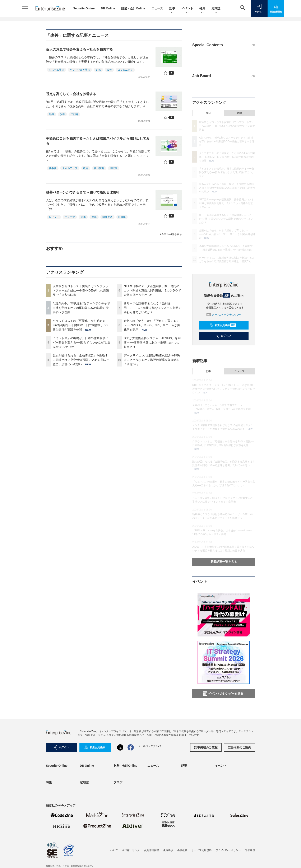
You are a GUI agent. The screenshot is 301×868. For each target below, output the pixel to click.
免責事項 (168, 850)
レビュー (54, 217)
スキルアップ (70, 168)
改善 (109, 70)
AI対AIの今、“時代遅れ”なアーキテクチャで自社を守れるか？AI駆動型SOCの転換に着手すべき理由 (81, 308)
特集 (202, 9)
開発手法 (107, 217)
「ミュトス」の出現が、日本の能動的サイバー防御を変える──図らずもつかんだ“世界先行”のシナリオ (82, 342)
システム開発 (56, 70)
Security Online (84, 8)
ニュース (157, 8)
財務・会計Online (133, 8)
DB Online (108, 8)
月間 (239, 113)
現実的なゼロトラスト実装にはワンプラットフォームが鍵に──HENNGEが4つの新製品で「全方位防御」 (81, 290)
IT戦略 (74, 114)
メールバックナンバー (224, 315)
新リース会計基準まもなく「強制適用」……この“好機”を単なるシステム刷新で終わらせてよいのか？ (152, 308)
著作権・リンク (131, 850)
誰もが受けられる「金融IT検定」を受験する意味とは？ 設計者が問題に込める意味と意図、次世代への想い (81, 360)
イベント (187, 9)
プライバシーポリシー (228, 850)
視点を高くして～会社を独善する (71, 94)
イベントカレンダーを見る (223, 694)
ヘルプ (114, 850)
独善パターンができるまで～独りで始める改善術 (83, 192)
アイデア (70, 217)
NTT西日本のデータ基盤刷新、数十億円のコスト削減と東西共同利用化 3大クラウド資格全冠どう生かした (152, 290)
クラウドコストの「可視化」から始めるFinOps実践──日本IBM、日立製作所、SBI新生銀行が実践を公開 (80, 325)
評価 (83, 217)
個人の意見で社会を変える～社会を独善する (79, 49)
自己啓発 (99, 168)
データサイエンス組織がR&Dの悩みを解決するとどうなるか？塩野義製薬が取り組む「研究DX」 (152, 360)
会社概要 (182, 850)
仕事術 (53, 168)
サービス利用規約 (202, 850)
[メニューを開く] (25, 8)
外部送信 (250, 850)
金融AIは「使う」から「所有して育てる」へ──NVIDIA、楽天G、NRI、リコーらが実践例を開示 (152, 325)
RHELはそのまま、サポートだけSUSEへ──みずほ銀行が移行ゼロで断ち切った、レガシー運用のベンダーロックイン (224, 389)
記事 (172, 9)
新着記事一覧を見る (224, 562)
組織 (51, 114)
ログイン (223, 336)
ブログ (118, 782)
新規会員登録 (223, 325)
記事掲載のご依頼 (206, 747)
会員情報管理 (151, 850)
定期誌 (216, 9)
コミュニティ (125, 70)
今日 (208, 113)
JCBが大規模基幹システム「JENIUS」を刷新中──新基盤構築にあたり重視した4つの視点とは (152, 342)
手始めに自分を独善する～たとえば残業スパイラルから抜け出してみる (98, 141)
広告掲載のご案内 (239, 747)
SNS (98, 70)
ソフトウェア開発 (80, 70)
